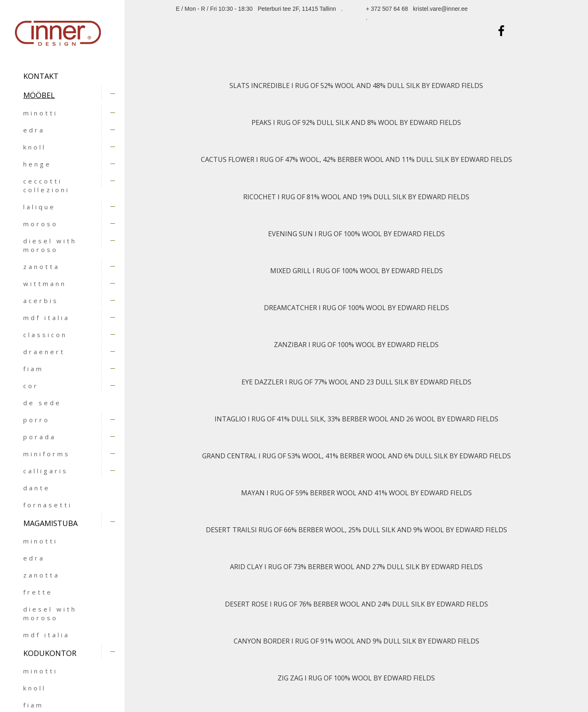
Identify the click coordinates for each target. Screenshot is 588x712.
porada (40, 437)
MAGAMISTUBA (50, 523)
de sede (42, 403)
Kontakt (41, 76)
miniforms (47, 454)
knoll (35, 147)
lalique (39, 207)
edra (34, 130)
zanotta (41, 267)
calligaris (46, 471)
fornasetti (48, 505)
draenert (44, 352)
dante (37, 488)
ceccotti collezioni (46, 185)
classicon (45, 335)
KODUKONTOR (50, 653)
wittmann (45, 284)
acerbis (41, 301)
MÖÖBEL (39, 95)
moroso (41, 224)
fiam (33, 369)
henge (37, 164)
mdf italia (46, 318)
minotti (40, 113)
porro (37, 420)
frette (38, 592)
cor (31, 386)
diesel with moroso (50, 245)
